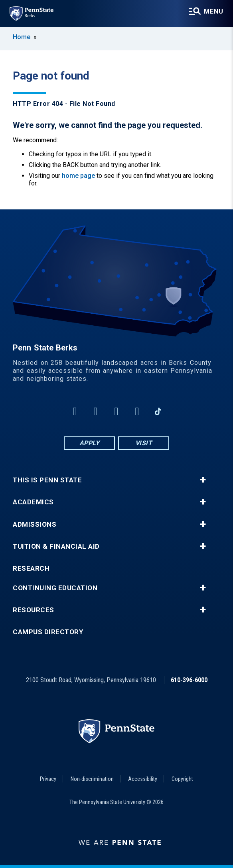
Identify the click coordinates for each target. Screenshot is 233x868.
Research (31, 568)
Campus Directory (48, 632)
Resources (34, 610)
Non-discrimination (92, 779)
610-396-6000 (189, 680)
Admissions (35, 525)
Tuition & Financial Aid (56, 546)
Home (22, 37)
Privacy (48, 779)
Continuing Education (55, 588)
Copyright (182, 779)
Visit (144, 443)
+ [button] (203, 480)
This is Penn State (47, 480)
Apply (90, 443)
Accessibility (143, 779)
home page (78, 176)
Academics (33, 502)
